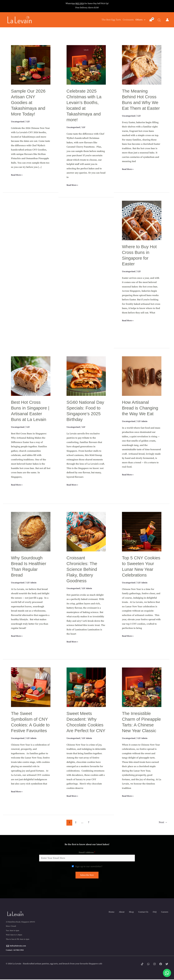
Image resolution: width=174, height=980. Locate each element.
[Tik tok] (142, 965)
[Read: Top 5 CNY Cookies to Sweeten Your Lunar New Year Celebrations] (142, 532)
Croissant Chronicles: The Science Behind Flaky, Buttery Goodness (82, 569)
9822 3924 (80, 4)
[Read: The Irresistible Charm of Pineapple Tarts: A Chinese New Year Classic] (142, 687)
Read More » (18, 175)
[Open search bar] (158, 20)
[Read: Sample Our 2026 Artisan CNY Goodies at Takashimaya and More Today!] (31, 65)
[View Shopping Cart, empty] (150, 21)
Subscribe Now (87, 875)
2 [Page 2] (76, 822)
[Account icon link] (167, 20)
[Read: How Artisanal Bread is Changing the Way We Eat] (142, 376)
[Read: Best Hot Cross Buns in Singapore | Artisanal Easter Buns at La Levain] (31, 376)
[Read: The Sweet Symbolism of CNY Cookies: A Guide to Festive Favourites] (31, 687)
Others (140, 20)
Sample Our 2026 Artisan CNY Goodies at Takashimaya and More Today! (28, 103)
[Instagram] (155, 965)
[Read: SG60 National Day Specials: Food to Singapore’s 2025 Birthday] (86, 376)
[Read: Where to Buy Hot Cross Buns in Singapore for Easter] (142, 220)
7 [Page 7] (89, 822)
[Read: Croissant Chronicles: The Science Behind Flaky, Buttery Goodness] (86, 532)
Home (111, 912)
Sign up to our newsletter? (89, 867)
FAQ (155, 912)
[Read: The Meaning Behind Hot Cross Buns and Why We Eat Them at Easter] (142, 65)
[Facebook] (161, 965)
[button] (143, 20)
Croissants (128, 20)
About (122, 912)
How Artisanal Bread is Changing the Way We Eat (140, 408)
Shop (131, 912)
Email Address (87, 853)
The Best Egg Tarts (111, 20)
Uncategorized (19, 122)
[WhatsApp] (148, 965)
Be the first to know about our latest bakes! (87, 845)
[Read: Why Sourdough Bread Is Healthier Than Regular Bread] (31, 532)
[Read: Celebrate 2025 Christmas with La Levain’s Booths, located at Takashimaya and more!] (86, 65)
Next (163, 822)
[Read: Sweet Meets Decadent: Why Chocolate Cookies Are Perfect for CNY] (86, 687)
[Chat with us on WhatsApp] (167, 973)
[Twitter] (167, 965)
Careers (165, 912)
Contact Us (143, 912)
